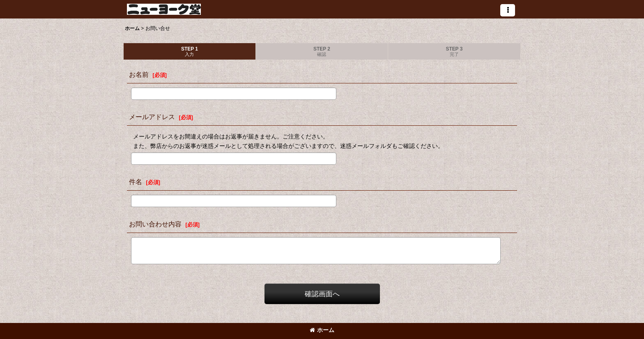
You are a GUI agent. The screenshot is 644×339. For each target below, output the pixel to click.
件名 (136, 182)
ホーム (322, 330)
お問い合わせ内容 (155, 224)
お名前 (139, 74)
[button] (508, 10)
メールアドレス (152, 117)
